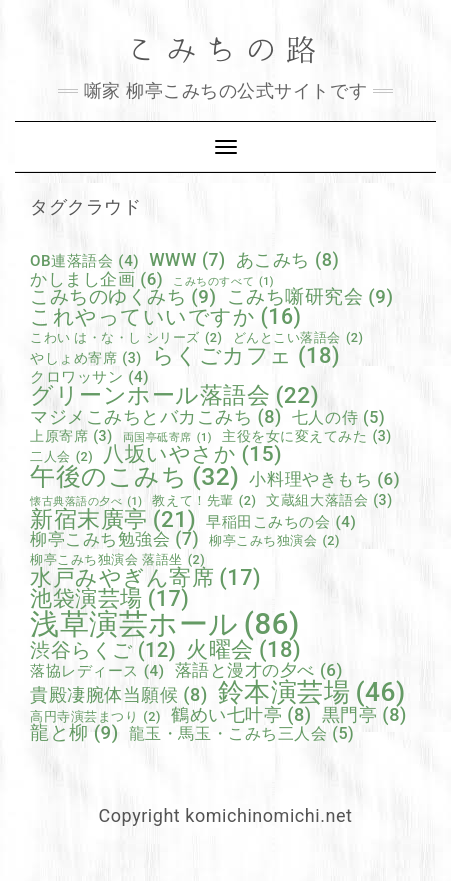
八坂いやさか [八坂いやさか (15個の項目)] (192, 454)
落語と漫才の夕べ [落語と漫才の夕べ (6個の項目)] (259, 670)
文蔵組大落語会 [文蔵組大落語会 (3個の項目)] (329, 500)
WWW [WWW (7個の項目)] (187, 261)
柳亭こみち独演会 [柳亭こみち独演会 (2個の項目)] (274, 541)
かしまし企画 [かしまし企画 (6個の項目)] (96, 279)
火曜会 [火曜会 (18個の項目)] (243, 650)
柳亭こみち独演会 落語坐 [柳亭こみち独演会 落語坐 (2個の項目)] (117, 560)
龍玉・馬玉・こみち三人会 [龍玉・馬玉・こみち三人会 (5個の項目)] (242, 734)
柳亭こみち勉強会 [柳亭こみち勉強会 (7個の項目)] (114, 540)
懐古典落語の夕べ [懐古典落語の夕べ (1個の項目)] (86, 502)
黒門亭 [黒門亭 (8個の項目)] (364, 715)
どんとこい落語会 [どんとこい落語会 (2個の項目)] (298, 338)
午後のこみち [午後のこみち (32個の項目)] (134, 477)
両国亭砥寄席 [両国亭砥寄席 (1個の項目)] (167, 438)
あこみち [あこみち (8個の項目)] (288, 260)
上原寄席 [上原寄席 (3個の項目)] (71, 436)
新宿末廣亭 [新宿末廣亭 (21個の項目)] (113, 519)
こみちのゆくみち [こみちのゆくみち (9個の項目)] (123, 297)
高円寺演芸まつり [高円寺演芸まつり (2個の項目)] (95, 717)
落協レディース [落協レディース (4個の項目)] (97, 671)
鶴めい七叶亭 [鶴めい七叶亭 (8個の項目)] (241, 715)
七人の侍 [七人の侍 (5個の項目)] (338, 418)
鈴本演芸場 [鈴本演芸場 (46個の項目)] (312, 692)
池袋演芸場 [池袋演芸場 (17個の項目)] (109, 599)
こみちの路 (226, 50)
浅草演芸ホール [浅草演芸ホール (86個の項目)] (165, 624)
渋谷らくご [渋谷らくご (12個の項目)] (103, 651)
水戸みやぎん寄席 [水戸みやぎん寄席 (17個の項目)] (145, 578)
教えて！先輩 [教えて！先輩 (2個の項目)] (204, 501)
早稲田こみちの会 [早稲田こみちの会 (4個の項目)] (281, 522)
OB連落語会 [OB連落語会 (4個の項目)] (84, 261)
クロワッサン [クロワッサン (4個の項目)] (89, 377)
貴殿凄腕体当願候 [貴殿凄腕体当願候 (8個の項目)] (119, 695)
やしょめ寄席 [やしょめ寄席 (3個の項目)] (86, 358)
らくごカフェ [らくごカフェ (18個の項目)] (246, 356)
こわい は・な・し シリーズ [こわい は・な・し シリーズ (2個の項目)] (126, 338)
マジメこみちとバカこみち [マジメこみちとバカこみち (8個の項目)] (156, 417)
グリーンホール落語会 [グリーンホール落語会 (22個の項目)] (174, 396)
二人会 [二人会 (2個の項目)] (61, 457)
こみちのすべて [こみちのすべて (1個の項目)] (223, 282)
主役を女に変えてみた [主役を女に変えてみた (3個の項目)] (307, 436)
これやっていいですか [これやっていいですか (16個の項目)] (166, 316)
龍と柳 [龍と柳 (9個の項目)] (74, 733)
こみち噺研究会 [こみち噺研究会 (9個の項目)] (310, 297)
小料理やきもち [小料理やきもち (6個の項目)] (324, 479)
